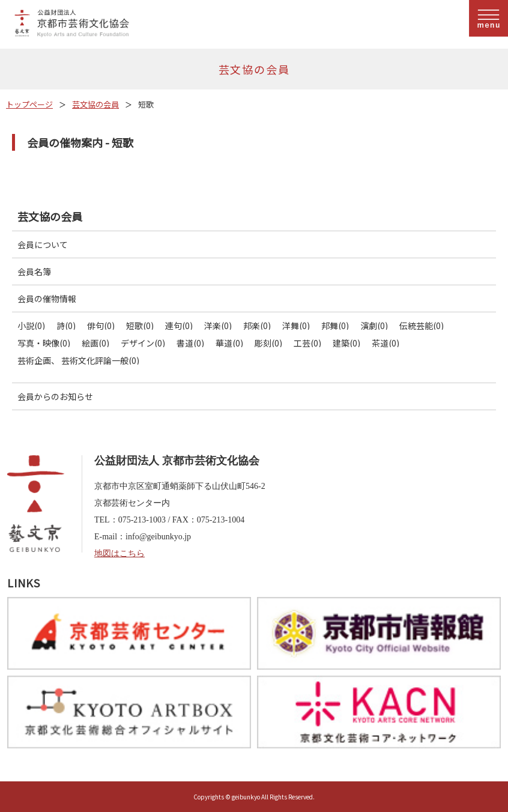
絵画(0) (95, 343)
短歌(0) (140, 326)
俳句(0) (101, 326)
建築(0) (346, 343)
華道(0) (229, 343)
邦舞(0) (335, 326)
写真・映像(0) (44, 343)
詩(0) (66, 326)
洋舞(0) (296, 326)
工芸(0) (307, 343)
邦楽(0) (257, 326)
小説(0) (31, 326)
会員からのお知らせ (55, 396)
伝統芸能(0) (422, 326)
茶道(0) (386, 343)
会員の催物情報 (47, 298)
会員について (43, 244)
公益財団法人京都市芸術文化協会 (259, 24)
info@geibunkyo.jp (158, 537)
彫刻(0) (268, 343)
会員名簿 (34, 271)
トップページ (29, 104)
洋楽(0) (218, 326)
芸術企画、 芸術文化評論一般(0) (78, 360)
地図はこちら (119, 553)
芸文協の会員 (95, 104)
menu (488, 18)
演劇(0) (374, 326)
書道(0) (190, 343)
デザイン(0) (143, 343)
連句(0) (179, 326)
